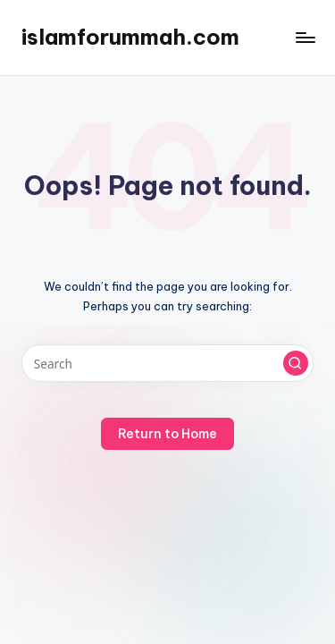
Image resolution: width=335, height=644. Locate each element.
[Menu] (305, 37)
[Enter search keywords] (167, 363)
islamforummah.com (130, 37)
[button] (296, 363)
